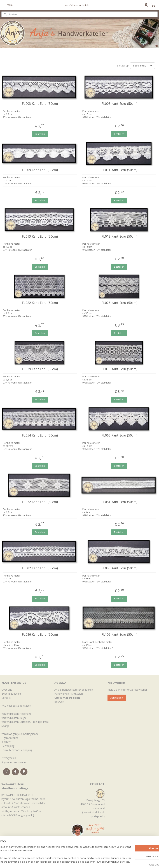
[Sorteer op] (142, 66)
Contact (6, 698)
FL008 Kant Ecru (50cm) (119, 104)
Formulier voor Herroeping (17, 750)
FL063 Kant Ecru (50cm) (119, 435)
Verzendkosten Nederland (16, 714)
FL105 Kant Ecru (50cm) (119, 635)
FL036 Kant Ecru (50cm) (119, 369)
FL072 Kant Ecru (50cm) (40, 502)
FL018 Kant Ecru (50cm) (119, 236)
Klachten (6, 742)
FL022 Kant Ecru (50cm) (40, 303)
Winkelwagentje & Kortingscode (20, 734)
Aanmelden (117, 698)
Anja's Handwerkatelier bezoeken (74, 690)
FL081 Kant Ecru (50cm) (119, 502)
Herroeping (8, 746)
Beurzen (59, 702)
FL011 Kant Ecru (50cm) (119, 170)
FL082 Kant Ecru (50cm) (40, 568)
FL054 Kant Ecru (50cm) (40, 435)
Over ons (7, 690)
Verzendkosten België (14, 718)
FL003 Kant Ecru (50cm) (40, 104)
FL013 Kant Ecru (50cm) (40, 236)
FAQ (4, 706)
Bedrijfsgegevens (11, 694)
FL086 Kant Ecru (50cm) (40, 635)
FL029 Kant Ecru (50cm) (40, 369)
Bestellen (40, 134)
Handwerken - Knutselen (69, 694)
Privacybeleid (9, 758)
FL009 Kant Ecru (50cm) (40, 170)
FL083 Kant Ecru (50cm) (119, 568)
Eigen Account (10, 738)
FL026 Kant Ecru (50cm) (119, 303)
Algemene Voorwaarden (15, 762)
